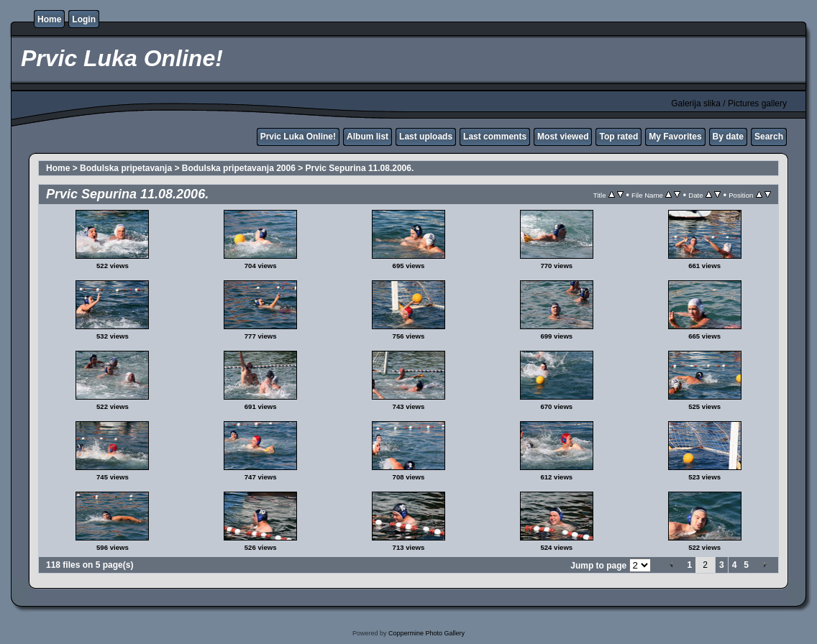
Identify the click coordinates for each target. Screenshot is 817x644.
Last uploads (426, 137)
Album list (368, 137)
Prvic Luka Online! (298, 137)
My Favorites (675, 137)
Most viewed (563, 137)
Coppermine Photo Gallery (426, 633)
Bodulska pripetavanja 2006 (239, 168)
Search (769, 137)
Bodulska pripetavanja (126, 168)
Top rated (619, 137)
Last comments (495, 137)
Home (49, 19)
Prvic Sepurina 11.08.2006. (360, 168)
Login (84, 19)
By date (728, 137)
